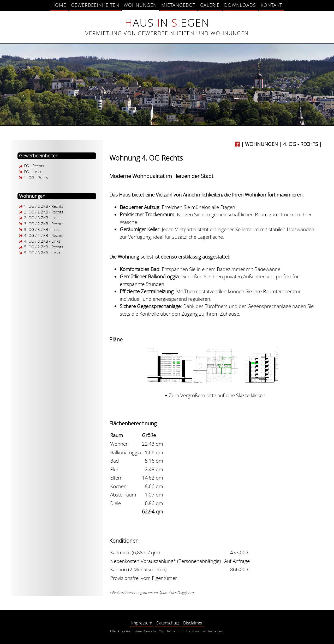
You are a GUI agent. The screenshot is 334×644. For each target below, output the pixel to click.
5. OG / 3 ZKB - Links (42, 253)
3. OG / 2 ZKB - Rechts (44, 224)
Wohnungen (140, 5)
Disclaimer (193, 623)
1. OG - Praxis (36, 178)
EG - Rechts (34, 166)
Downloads (240, 5)
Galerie (210, 5)
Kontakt (271, 5)
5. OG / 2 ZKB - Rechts (44, 247)
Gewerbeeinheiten (95, 5)
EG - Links (33, 172)
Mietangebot (178, 5)
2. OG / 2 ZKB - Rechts (44, 212)
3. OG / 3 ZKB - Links (42, 230)
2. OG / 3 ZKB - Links (42, 218)
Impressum (142, 623)
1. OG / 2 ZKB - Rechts (44, 206)
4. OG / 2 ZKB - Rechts (44, 235)
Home (59, 5)
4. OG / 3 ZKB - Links (42, 241)
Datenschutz (168, 623)
